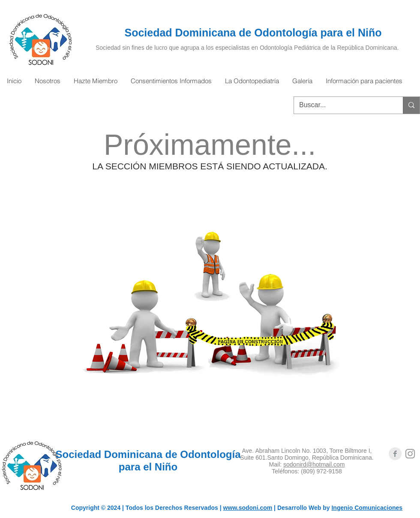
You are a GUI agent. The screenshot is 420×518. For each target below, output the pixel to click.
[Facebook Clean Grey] (395, 454)
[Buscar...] (342, 105)
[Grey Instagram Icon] (410, 454)
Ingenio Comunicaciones (367, 508)
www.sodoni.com (248, 508)
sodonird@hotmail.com (314, 464)
